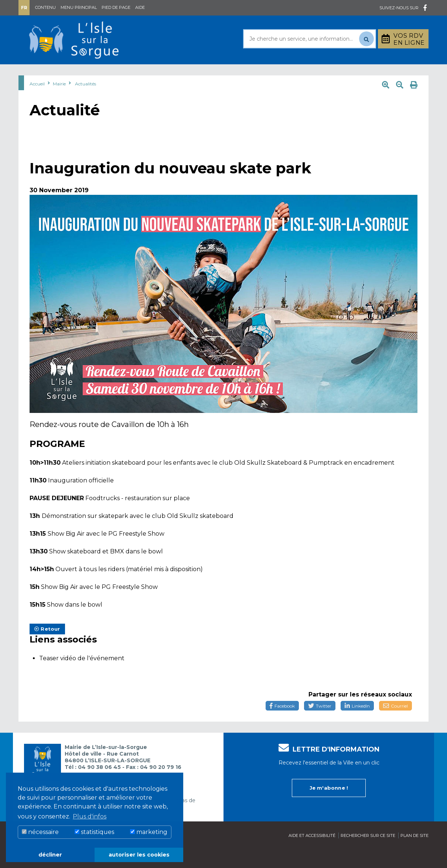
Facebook (282, 724)
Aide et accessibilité (312, 854)
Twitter (320, 724)
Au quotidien (94, 73)
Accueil (37, 102)
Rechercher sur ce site (368, 854)
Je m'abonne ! (329, 806)
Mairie (40, 73)
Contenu (45, 7)
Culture (264, 73)
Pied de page (116, 7)
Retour (47, 647)
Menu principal (79, 7)
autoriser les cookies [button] (139, 855)
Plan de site (414, 854)
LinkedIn (357, 724)
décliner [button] (50, 855)
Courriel (395, 724)
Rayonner (155, 73)
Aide (140, 7)
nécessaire (40, 832)
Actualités (86, 102)
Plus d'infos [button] (90, 816)
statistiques (94, 832)
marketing (149, 832)
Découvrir (211, 73)
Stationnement (392, 73)
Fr (24, 8)
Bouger (312, 73)
